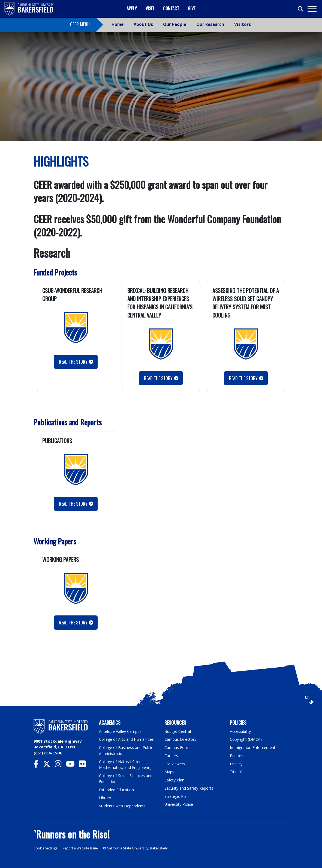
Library (105, 797)
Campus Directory (181, 739)
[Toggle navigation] (312, 9)
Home (118, 24)
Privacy (236, 764)
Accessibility (241, 731)
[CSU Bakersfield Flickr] (85, 765)
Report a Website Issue (83, 848)
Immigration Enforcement (253, 747)
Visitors (243, 24)
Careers (171, 755)
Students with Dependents (123, 806)
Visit (150, 8)
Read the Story (73, 362)
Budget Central (178, 731)
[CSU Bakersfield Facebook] (38, 765)
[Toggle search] (301, 9)
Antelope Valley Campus (121, 731)
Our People (175, 24)
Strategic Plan (177, 796)
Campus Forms (178, 747)
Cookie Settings (46, 848)
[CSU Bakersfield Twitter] (49, 765)
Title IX (236, 772)
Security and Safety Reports (189, 788)
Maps (169, 772)
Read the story (73, 504)
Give (192, 8)
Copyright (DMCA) (246, 739)
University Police (179, 804)
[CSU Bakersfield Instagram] (60, 765)
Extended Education (117, 789)
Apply (132, 8)
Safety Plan (174, 780)
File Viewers (175, 764)
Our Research (210, 24)
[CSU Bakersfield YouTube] (73, 765)
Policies (237, 755)
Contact (171, 8)
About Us (143, 24)
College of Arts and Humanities (127, 739)
